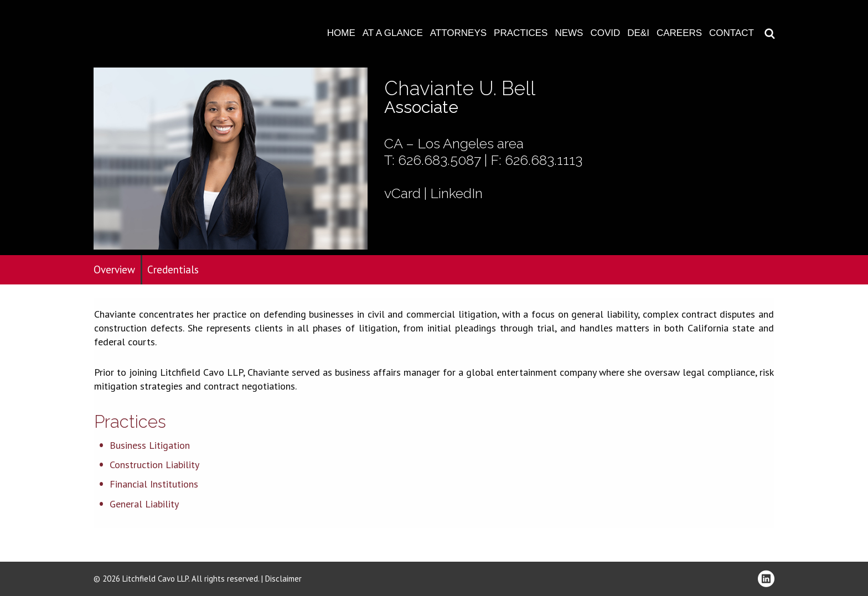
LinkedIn (456, 193)
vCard (402, 193)
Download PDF (852, 43)
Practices (521, 33)
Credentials (173, 270)
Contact (732, 33)
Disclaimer (283, 579)
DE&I (638, 33)
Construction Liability (154, 465)
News (569, 33)
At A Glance (393, 33)
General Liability (144, 504)
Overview (114, 270)
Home (341, 33)
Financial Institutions (154, 484)
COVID (605, 33)
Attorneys (458, 33)
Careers (679, 33)
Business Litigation (150, 445)
